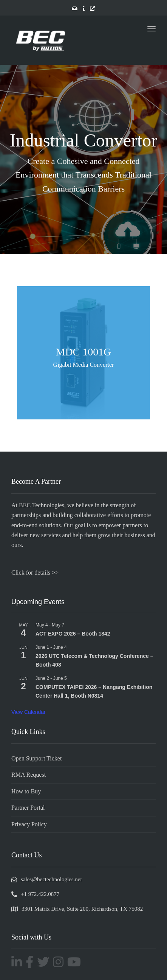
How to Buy (26, 791)
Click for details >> (35, 573)
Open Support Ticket (36, 758)
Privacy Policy (29, 824)
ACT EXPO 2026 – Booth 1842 (73, 634)
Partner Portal (28, 808)
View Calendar (29, 712)
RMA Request (29, 775)
